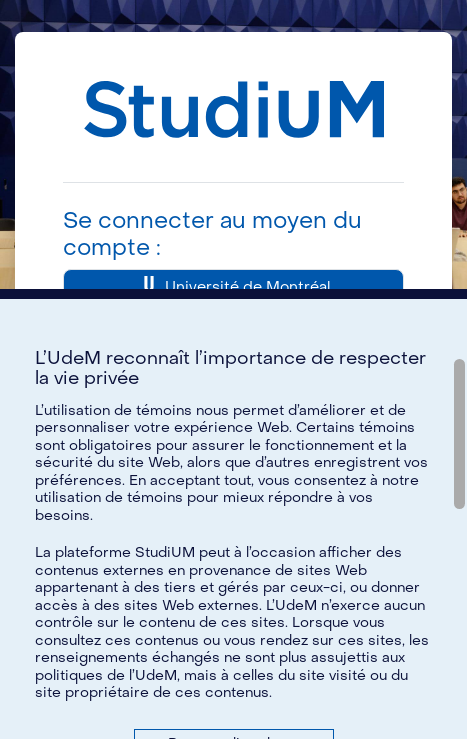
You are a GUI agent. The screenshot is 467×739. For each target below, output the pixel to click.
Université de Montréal (233, 288)
